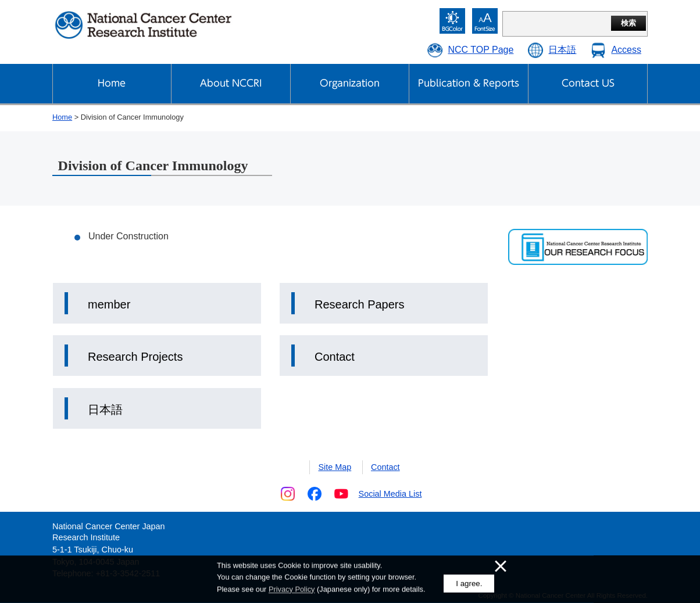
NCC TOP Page (481, 50)
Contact (335, 357)
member (109, 304)
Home (62, 117)
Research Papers (360, 304)
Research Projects (135, 357)
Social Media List (390, 494)
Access (626, 50)
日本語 (562, 50)
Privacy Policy (292, 589)
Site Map (335, 467)
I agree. (469, 584)
